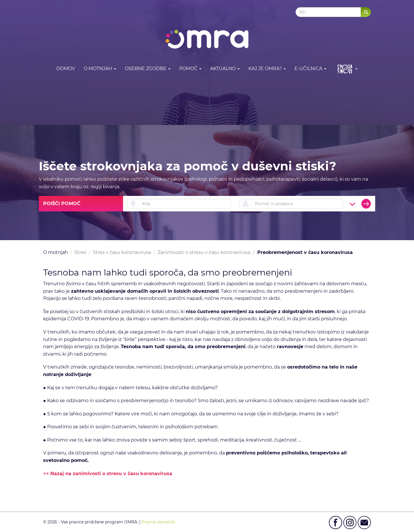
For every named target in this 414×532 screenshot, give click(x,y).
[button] (346, 69)
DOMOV (66, 69)
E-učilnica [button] (310, 69)
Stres (80, 252)
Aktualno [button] (225, 69)
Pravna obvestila (158, 522)
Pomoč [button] (190, 69)
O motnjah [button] (100, 69)
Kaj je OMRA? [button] (267, 69)
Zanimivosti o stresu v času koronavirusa (204, 252)
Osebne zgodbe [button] (148, 69)
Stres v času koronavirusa (122, 252)
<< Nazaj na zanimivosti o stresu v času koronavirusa (108, 474)
